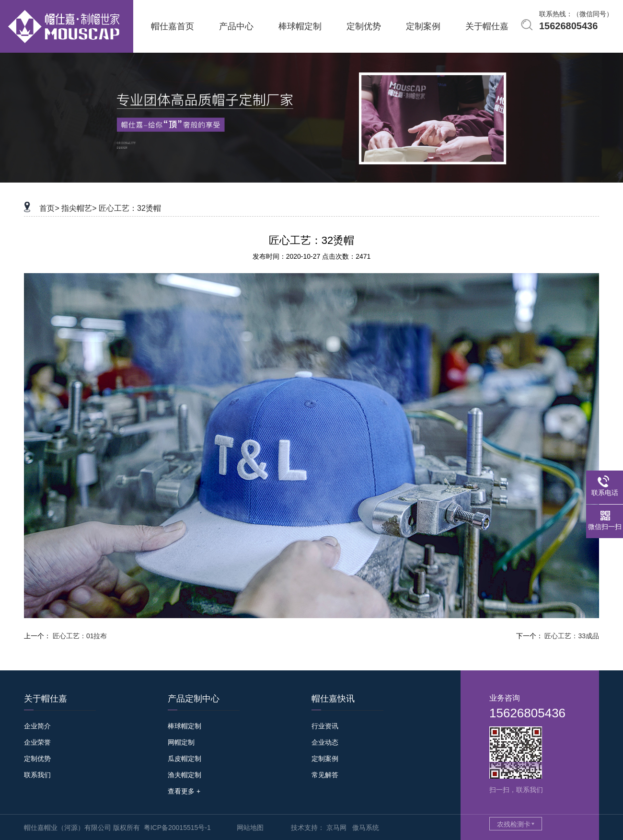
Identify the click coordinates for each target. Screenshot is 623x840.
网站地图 (250, 828)
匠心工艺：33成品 (572, 636)
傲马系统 (366, 828)
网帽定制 (181, 742)
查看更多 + (184, 791)
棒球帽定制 (185, 726)
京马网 (336, 828)
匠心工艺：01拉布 (80, 636)
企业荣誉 (37, 742)
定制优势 (37, 759)
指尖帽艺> (79, 208)
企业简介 (37, 726)
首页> (49, 208)
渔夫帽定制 (185, 775)
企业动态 (325, 742)
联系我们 (37, 775)
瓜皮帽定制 (185, 759)
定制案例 (325, 759)
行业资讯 (325, 726)
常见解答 (325, 775)
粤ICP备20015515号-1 (177, 828)
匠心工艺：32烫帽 (130, 208)
